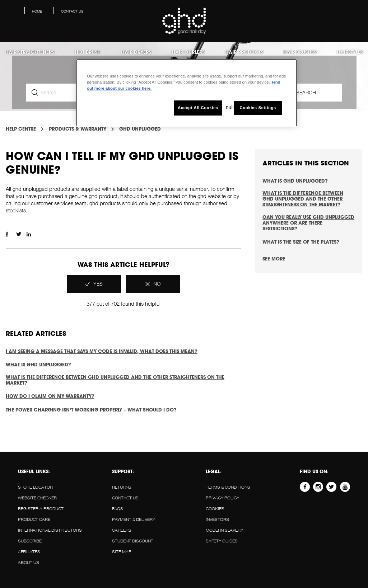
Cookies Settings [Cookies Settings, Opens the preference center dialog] (258, 108)
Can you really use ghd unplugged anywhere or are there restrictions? (308, 223)
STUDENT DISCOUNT (133, 541)
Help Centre (21, 129)
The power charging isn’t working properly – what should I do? (91, 410)
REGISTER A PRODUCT (41, 509)
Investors (217, 519)
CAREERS (122, 530)
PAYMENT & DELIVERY (134, 519)
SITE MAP (122, 552)
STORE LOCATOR (35, 487)
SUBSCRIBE (30, 541)
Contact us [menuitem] (72, 11)
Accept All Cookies (198, 108)
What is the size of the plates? (301, 242)
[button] (357, 13)
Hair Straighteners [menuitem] (30, 52)
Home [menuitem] (37, 11)
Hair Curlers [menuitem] (188, 52)
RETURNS (122, 487)
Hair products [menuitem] (244, 52)
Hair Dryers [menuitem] (136, 52)
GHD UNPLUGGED (140, 129)
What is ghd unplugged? (38, 364)
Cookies (215, 509)
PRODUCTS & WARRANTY (78, 129)
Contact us (125, 498)
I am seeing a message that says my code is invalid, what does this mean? (102, 351)
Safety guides (222, 541)
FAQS (118, 509)
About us (29, 562)
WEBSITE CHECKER (37, 498)
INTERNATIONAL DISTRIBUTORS (50, 530)
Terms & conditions (228, 487)
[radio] (94, 284)
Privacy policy (222, 498)
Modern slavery (224, 530)
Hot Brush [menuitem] (88, 52)
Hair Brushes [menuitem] (300, 52)
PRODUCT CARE (34, 519)
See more (274, 259)
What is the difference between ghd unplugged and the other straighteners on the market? (115, 380)
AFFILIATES (29, 552)
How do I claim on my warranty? (50, 396)
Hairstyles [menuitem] (350, 52)
